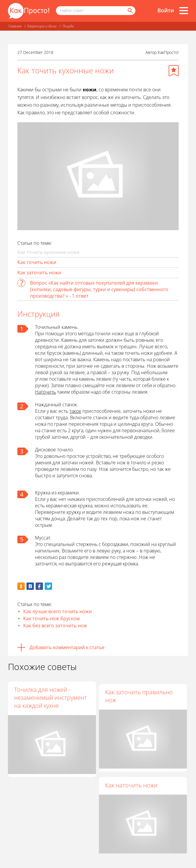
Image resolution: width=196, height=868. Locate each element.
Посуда (68, 26)
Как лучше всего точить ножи (58, 611)
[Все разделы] (184, 11)
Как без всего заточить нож (55, 626)
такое (75, 411)
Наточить (45, 392)
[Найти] (130, 11)
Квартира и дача (42, 26)
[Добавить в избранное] (174, 71)
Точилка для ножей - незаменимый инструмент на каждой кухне (50, 698)
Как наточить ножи (132, 782)
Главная (15, 26)
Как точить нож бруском (52, 618)
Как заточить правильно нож (140, 694)
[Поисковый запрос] (96, 11)
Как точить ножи (37, 262)
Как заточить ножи (39, 273)
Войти (166, 10)
